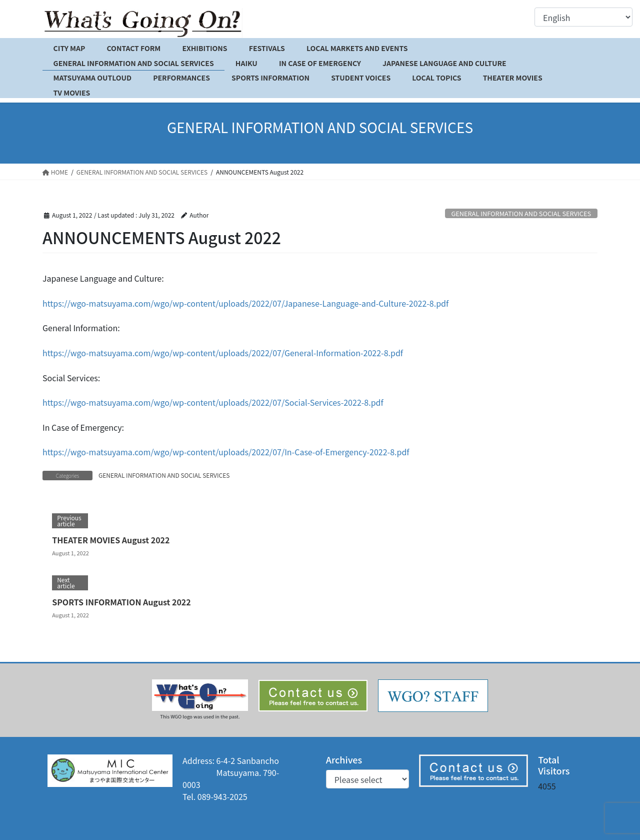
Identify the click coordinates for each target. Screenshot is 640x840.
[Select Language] (583, 17)
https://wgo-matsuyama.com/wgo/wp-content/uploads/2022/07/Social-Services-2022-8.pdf (213, 402)
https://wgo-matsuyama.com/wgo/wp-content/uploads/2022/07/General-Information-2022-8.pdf (223, 353)
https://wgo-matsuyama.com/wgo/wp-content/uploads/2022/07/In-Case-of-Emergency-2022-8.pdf (226, 452)
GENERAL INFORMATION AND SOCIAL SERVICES (521, 213)
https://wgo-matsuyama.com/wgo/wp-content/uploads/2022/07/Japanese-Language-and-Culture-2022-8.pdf (245, 303)
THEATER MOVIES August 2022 (111, 540)
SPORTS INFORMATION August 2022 (121, 602)
